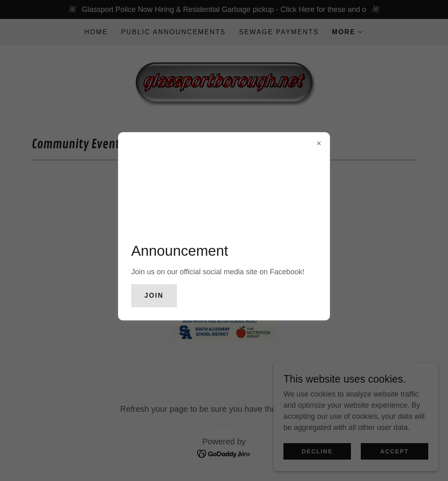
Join (154, 295)
